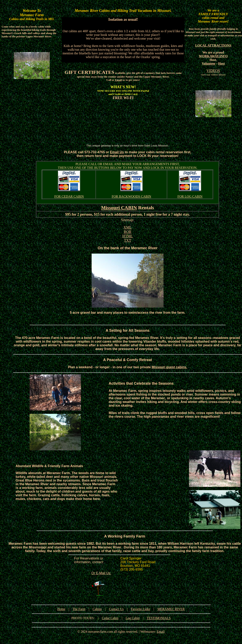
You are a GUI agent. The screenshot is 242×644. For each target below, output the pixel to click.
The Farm (79, 609)
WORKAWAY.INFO (213, 56)
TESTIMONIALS (159, 618)
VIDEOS (213, 71)
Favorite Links (141, 609)
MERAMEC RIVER (171, 609)
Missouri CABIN (119, 208)
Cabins (97, 609)
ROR (127, 232)
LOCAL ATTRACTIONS (213, 45)
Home (61, 609)
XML (128, 228)
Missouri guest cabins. (169, 367)
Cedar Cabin (110, 618)
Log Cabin (133, 618)
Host (221, 63)
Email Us (117, 152)
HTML (128, 236)
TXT (128, 240)
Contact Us (116, 609)
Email (118, 80)
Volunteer (209, 63)
